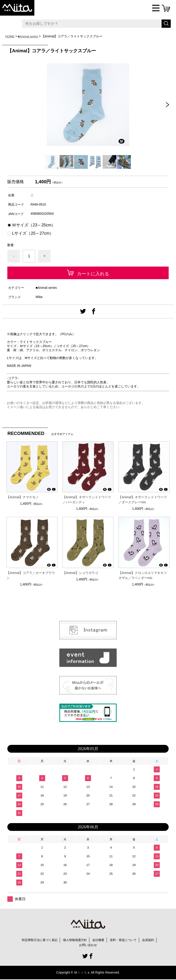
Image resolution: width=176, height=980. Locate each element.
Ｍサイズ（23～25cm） (34, 225)
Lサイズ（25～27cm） (33, 233)
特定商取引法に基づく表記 (37, 940)
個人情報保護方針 (74, 940)
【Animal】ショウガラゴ (80, 573)
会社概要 (99, 940)
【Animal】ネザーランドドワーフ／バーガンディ (87, 500)
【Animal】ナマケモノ (23, 497)
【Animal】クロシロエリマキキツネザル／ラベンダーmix (143, 575)
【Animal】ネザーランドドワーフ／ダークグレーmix (143, 500)
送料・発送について (125, 940)
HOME (10, 36)
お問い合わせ (88, 945)
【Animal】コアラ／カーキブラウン (31, 575)
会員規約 (152, 940)
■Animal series (29, 36)
